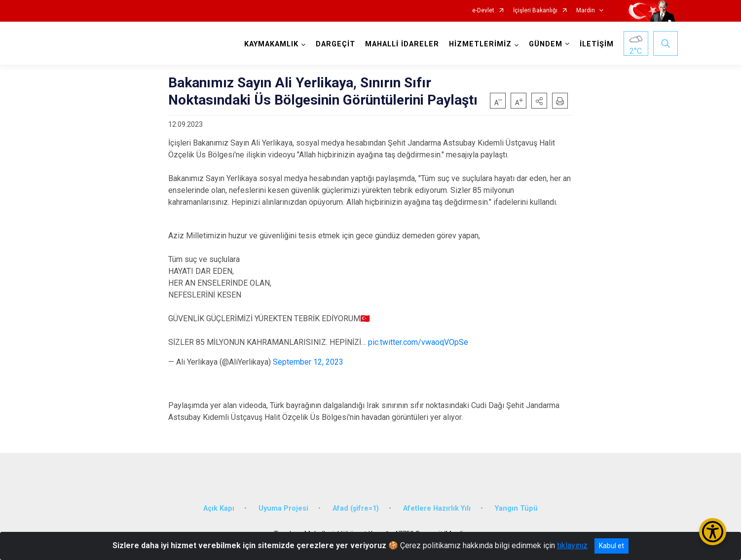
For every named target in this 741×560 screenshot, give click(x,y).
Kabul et (611, 546)
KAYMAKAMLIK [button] (271, 44)
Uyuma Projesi (283, 508)
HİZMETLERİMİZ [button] (480, 44)
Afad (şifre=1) (356, 508)
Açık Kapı (219, 508)
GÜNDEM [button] (546, 44)
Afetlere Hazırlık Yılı (437, 508)
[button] (539, 101)
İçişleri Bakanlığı (535, 11)
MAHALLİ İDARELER (402, 44)
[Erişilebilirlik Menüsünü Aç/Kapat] (713, 532)
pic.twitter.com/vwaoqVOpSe (418, 342)
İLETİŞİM (597, 44)
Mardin (586, 11)
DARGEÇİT (335, 44)
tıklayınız (572, 545)
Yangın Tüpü (516, 508)
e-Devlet (483, 11)
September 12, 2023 (308, 362)
